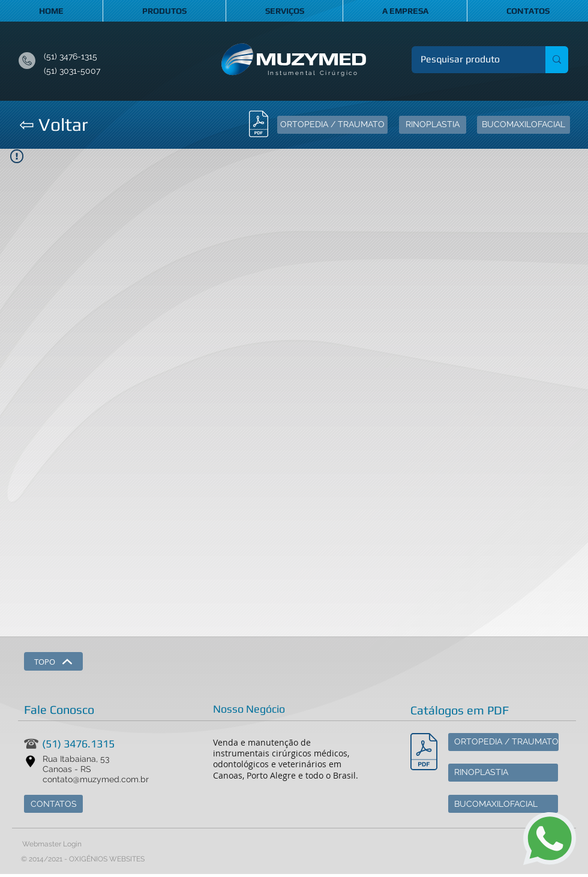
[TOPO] (53, 661)
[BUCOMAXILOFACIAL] (523, 125)
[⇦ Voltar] (53, 125)
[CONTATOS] (53, 804)
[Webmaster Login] (52, 844)
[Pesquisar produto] (470, 60)
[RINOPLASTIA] (433, 125)
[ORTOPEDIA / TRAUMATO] (332, 125)
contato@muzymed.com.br (96, 779)
